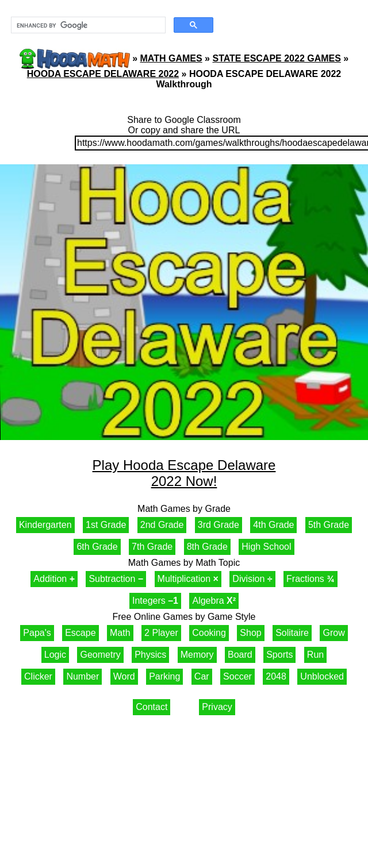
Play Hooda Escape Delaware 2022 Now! (184, 473)
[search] (87, 25)
